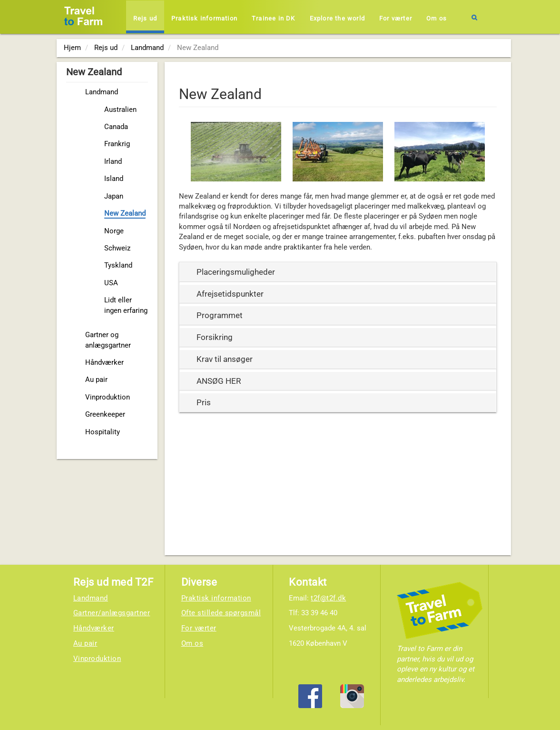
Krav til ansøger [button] (225, 359)
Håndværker (104, 362)
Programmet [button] (220, 315)
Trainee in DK (274, 18)
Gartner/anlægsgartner (112, 613)
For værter (396, 18)
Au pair (96, 380)
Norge (114, 231)
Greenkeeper (105, 414)
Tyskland (118, 265)
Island (114, 179)
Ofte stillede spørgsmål (221, 613)
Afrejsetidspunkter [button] (230, 294)
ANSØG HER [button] (219, 381)
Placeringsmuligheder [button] (236, 272)
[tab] (338, 272)
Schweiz (117, 248)
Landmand (102, 92)
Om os (437, 18)
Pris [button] (204, 402)
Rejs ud (145, 18)
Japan (114, 196)
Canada (116, 127)
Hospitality (103, 432)
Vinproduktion (108, 397)
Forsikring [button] (215, 337)
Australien (120, 110)
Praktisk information (204, 18)
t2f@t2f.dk (328, 598)
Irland (113, 161)
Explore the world (337, 18)
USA (111, 283)
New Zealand (125, 213)
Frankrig (117, 144)
